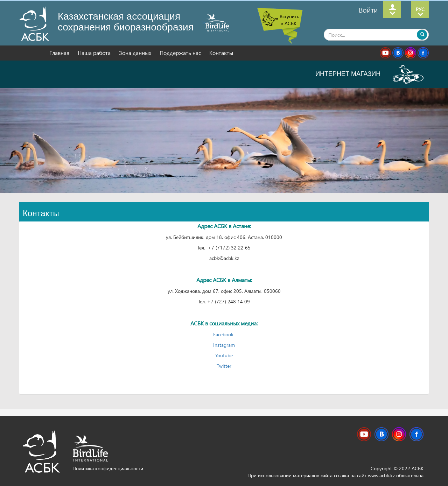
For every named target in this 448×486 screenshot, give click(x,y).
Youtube (224, 355)
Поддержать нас (181, 53)
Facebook (224, 334)
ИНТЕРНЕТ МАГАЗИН (369, 74)
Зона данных (136, 53)
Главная (60, 53)
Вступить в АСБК (289, 20)
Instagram (224, 345)
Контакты (221, 53)
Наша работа (95, 53)
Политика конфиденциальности (108, 468)
